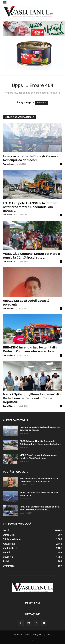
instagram (37, 635)
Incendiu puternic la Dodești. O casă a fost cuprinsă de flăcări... (31, 158)
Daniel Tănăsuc (10, 215)
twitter (28, 635)
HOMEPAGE (42, 103)
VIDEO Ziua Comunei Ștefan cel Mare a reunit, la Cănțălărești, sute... (31, 256)
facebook (18, 635)
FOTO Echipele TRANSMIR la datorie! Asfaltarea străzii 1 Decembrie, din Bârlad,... (30, 207)
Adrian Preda (9, 164)
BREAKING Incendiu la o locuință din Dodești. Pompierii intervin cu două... (30, 349)
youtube (48, 635)
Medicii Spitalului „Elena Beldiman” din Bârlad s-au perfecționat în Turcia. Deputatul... (32, 398)
